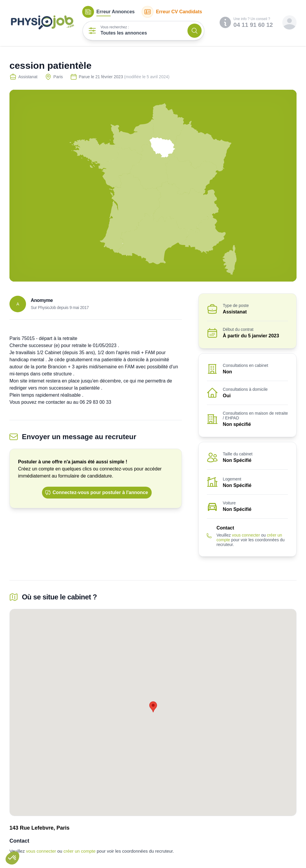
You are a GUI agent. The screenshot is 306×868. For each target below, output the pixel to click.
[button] (12, 858)
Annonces (108, 12)
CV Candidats (172, 12)
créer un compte (80, 851)
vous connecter (246, 535)
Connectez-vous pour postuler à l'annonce (97, 493)
